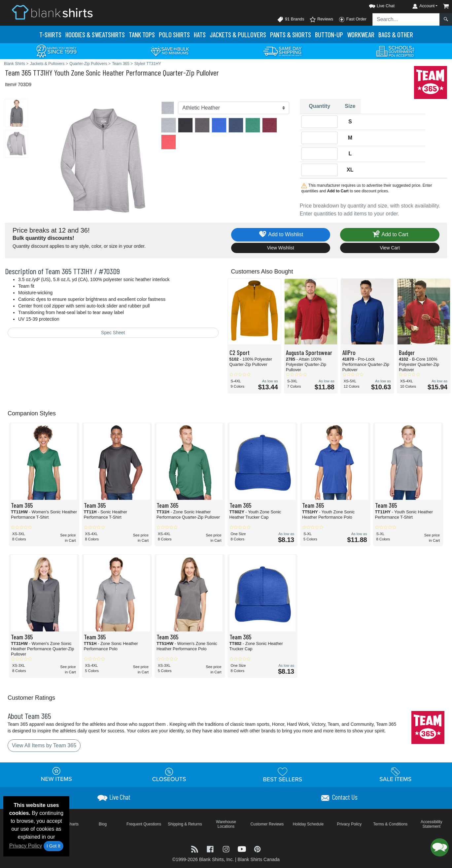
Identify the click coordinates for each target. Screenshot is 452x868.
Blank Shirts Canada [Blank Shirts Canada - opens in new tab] (259, 859)
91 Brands (291, 19)
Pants (291, 34)
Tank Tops (142, 34)
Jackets (238, 34)
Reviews (321, 19)
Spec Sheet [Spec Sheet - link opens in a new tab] (113, 333)
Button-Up (329, 34)
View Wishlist (281, 248)
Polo (174, 34)
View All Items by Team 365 (44, 745)
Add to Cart (390, 235)
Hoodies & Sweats (95, 34)
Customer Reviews (267, 824)
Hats (200, 34)
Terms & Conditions (390, 824)
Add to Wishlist (281, 235)
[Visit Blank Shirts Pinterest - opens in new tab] (257, 849)
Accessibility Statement (431, 824)
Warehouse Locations (226, 824)
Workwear (361, 34)
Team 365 (18, 72)
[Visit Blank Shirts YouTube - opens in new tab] (243, 849)
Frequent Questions (144, 824)
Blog (103, 824)
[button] (376, 5)
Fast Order (352, 19)
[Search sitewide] (406, 19)
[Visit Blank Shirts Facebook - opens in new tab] (211, 849)
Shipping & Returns (185, 824)
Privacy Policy (26, 846)
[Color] (233, 108)
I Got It (53, 846)
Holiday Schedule (308, 824)
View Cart (390, 248)
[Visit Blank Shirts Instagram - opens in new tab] (227, 849)
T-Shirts (50, 34)
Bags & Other (396, 34)
